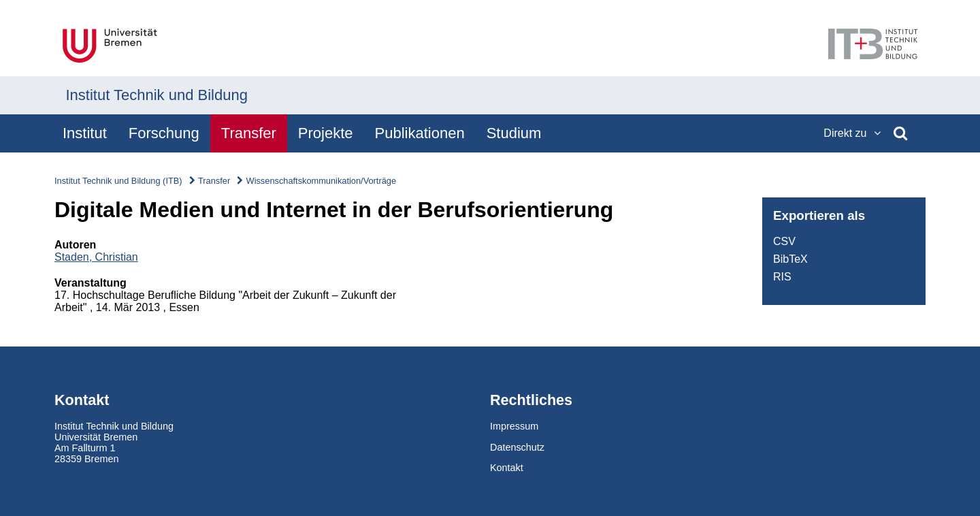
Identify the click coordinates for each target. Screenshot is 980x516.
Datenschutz (517, 447)
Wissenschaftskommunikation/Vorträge (321, 181)
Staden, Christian (96, 257)
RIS (782, 277)
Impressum (514, 426)
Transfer (214, 181)
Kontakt (507, 468)
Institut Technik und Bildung (157, 95)
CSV (784, 241)
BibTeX (790, 259)
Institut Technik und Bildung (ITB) (118, 181)
